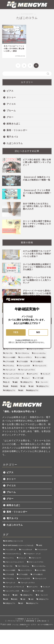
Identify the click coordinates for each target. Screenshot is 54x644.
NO (38, 332)
